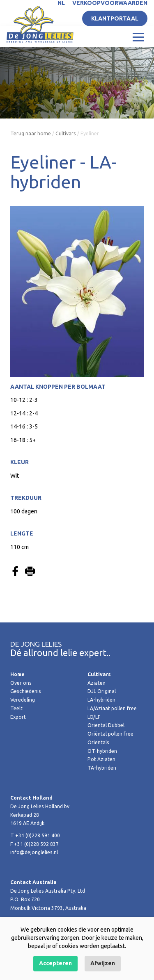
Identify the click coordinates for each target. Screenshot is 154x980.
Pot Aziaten (101, 759)
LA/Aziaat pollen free (112, 708)
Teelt (16, 708)
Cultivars (66, 133)
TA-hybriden (102, 768)
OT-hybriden (102, 751)
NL (61, 3)
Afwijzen (103, 963)
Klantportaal (115, 18)
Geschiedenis (26, 691)
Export (18, 717)
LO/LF (94, 717)
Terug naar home (31, 133)
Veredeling (23, 700)
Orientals (98, 742)
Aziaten (97, 683)
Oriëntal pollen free (110, 734)
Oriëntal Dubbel (106, 725)
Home (17, 674)
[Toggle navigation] (138, 36)
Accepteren (55, 963)
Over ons (21, 683)
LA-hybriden (101, 700)
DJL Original (102, 691)
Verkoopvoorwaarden (110, 3)
